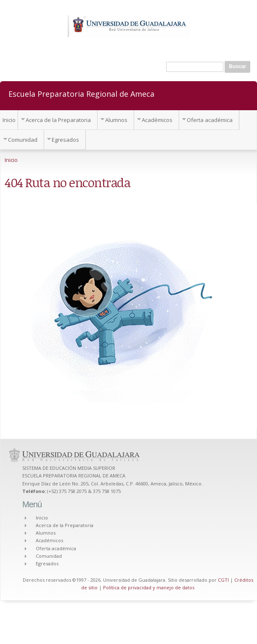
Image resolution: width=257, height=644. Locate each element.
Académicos (157, 120)
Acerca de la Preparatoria (58, 120)
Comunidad (23, 140)
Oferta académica (210, 120)
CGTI (223, 580)
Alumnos (116, 120)
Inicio (9, 120)
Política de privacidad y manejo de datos (149, 587)
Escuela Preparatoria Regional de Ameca (81, 93)
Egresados (65, 140)
